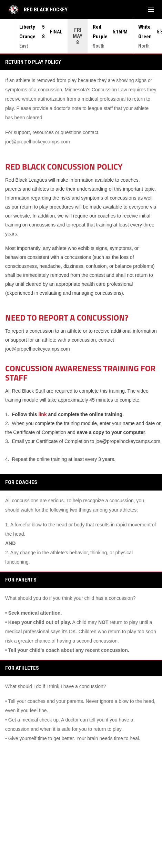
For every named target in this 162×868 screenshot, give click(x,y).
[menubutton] (151, 10)
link (42, 414)
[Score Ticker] (81, 36)
